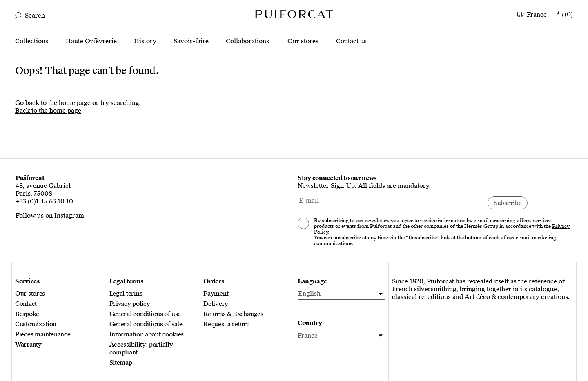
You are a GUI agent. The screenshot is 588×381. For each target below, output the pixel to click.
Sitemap (121, 363)
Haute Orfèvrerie (91, 41)
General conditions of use (145, 314)
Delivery (216, 304)
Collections (32, 41)
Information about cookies (147, 335)
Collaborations (247, 41)
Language (312, 282)
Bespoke (27, 314)
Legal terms (126, 294)
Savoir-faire (191, 41)
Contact (26, 304)
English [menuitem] (309, 294)
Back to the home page (48, 111)
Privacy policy (130, 304)
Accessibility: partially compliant (141, 349)
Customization (36, 324)
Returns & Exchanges (233, 314)
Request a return (226, 324)
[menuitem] (341, 294)
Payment (216, 294)
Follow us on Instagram (50, 216)
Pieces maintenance (43, 335)
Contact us (351, 41)
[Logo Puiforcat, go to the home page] (294, 14)
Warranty (28, 345)
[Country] (533, 14)
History (145, 41)
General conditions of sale (146, 324)
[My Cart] (565, 14)
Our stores (303, 41)
